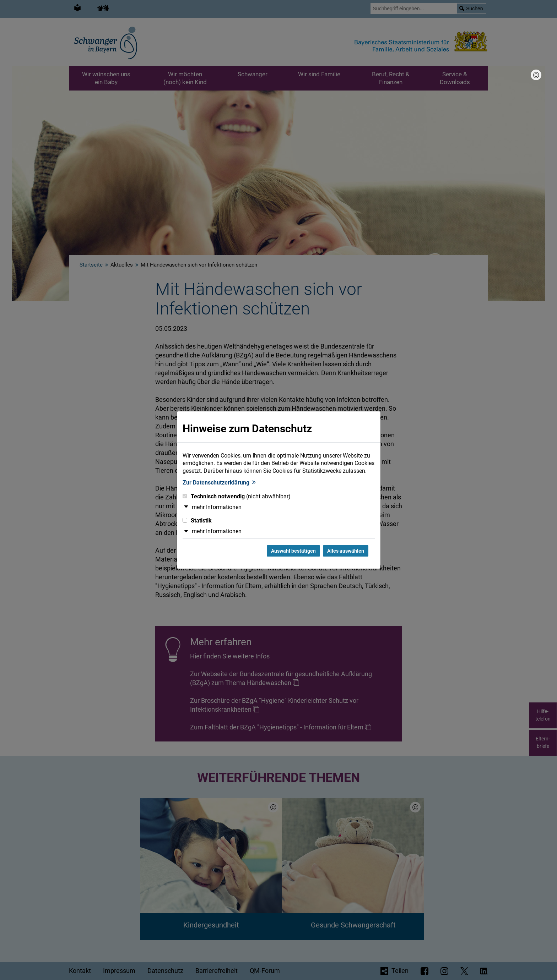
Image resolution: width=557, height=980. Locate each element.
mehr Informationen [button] (217, 507)
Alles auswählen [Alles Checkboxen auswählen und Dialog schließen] (346, 551)
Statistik (197, 521)
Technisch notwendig (237, 496)
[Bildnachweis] (536, 75)
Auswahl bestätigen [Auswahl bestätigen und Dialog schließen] (293, 551)
